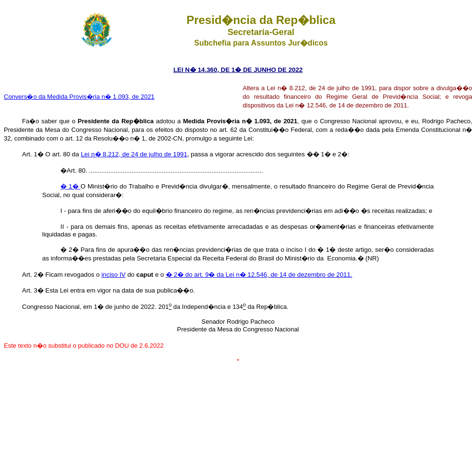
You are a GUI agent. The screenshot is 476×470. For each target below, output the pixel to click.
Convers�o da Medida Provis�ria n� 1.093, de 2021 (79, 97)
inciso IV (114, 275)
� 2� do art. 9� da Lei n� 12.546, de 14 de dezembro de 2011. (259, 275)
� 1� (70, 186)
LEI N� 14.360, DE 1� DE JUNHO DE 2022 (238, 70)
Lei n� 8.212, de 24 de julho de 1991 (134, 154)
